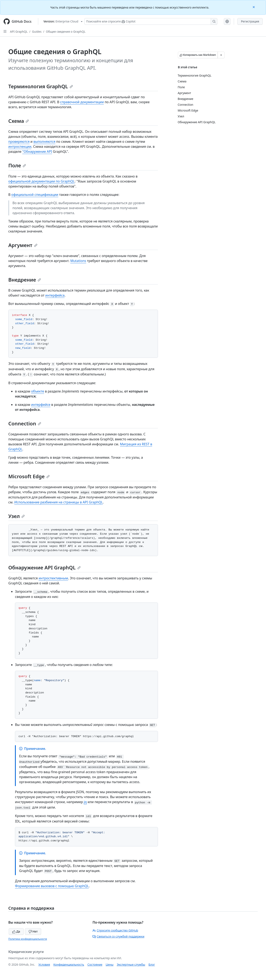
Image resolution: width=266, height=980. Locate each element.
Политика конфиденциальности (28, 939)
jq (85, 802)
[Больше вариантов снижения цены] (221, 55)
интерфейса (55, 295)
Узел (17, 516)
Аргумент (23, 245)
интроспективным (53, 578)
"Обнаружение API (37, 152)
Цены (110, 964)
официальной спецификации (35, 195)
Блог (152, 964)
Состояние (95, 964)
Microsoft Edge (29, 476)
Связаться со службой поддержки (118, 936)
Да (16, 931)
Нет (33, 931)
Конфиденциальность (69, 964)
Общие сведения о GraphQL (66, 32)
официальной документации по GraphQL (41, 181)
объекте (38, 391)
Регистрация (250, 21)
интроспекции (20, 147)
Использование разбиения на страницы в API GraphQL (59, 502)
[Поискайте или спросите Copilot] (151, 21)
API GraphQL (19, 32)
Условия (44, 964)
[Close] (254, 7)
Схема (19, 121)
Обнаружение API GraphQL (44, 567)
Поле (17, 165)
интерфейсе (41, 405)
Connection (25, 423)
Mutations (78, 261)
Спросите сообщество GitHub (115, 930)
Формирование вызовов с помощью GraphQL (52, 886)
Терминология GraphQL (41, 86)
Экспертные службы (131, 964)
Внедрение (25, 280)
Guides (37, 32)
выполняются (44, 142)
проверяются (19, 142)
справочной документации (82, 102)
